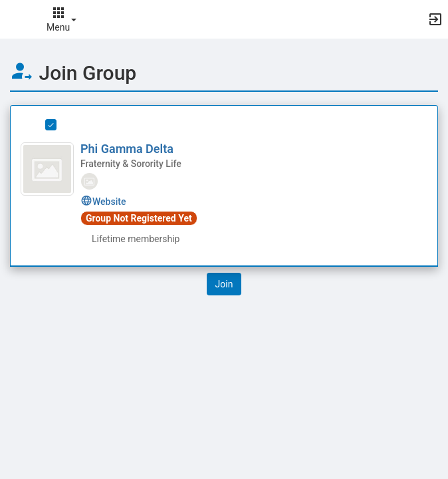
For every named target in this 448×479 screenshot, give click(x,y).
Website (103, 202)
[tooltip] (89, 180)
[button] (17, 19)
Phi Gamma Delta (127, 149)
